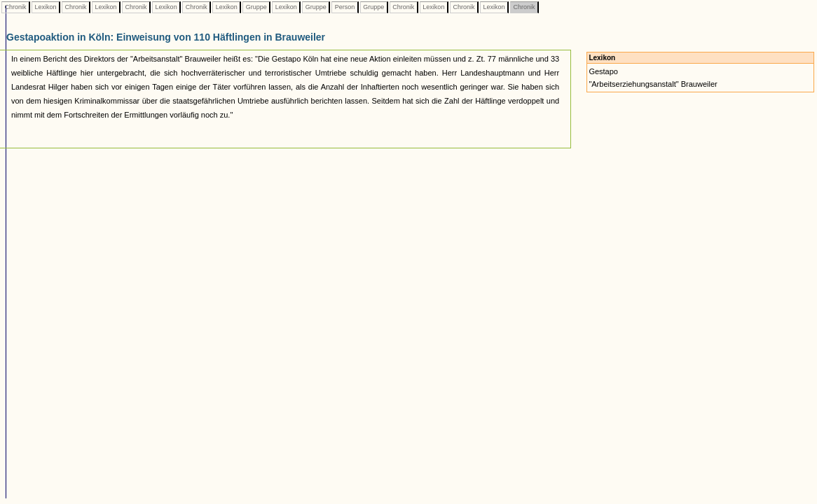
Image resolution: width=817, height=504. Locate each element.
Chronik (15, 7)
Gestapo (603, 71)
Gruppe (256, 7)
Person (345, 7)
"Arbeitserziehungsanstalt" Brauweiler (653, 84)
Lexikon (46, 7)
